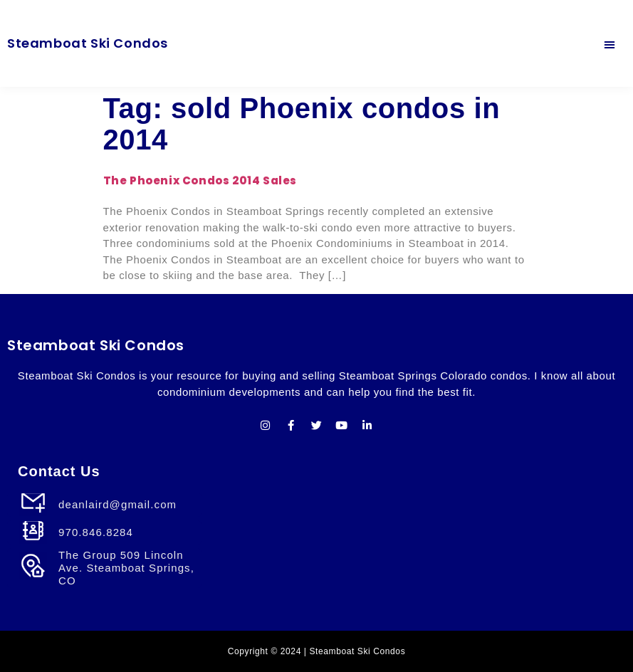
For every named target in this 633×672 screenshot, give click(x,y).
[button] (610, 43)
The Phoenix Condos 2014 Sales (200, 180)
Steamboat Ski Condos (88, 43)
